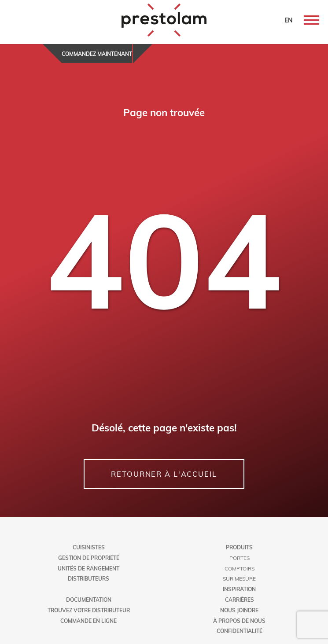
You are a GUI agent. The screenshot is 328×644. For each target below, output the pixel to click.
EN (289, 20)
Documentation (89, 600)
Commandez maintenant (97, 54)
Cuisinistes (89, 547)
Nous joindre (239, 610)
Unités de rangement (88, 568)
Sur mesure (239, 578)
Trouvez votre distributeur (89, 610)
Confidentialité (240, 631)
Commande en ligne (88, 621)
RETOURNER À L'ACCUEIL (164, 474)
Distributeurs (88, 578)
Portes (240, 558)
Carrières (240, 600)
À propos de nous (239, 621)
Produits (239, 547)
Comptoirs (240, 568)
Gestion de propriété (89, 558)
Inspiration (239, 589)
